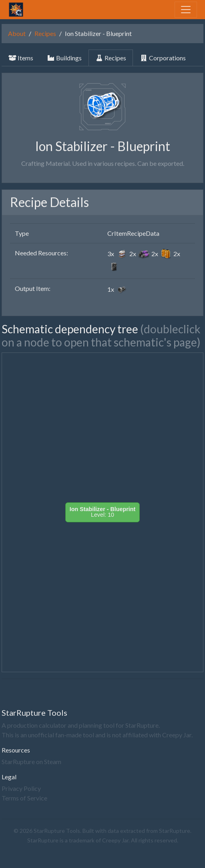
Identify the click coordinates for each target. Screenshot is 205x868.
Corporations (163, 58)
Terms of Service (24, 798)
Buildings (64, 58)
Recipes (45, 33)
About (17, 33)
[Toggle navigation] (186, 10)
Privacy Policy (21, 788)
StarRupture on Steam (31, 761)
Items (21, 58)
